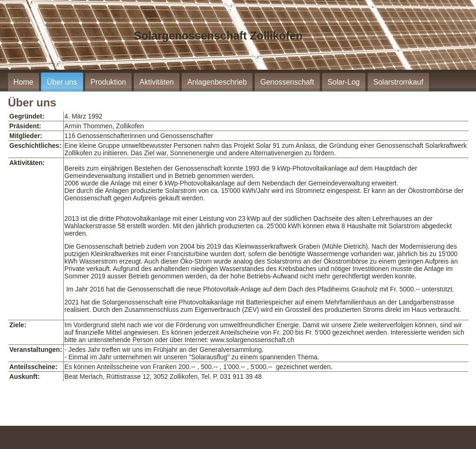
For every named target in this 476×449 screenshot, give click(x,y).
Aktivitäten (157, 82)
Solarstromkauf (398, 82)
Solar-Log (344, 82)
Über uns (62, 82)
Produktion (109, 82)
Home (23, 82)
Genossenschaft (287, 82)
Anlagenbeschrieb (217, 82)
